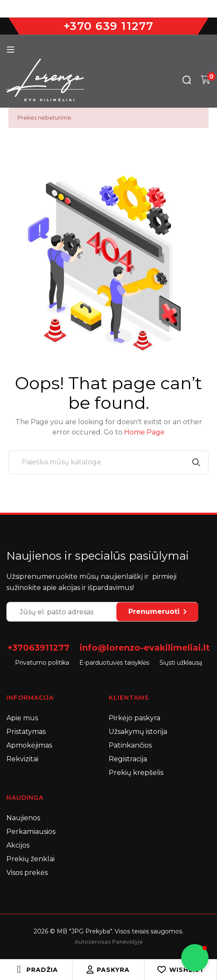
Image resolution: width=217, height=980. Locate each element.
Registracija (128, 759)
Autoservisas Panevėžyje (109, 942)
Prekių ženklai (30, 859)
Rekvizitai (22, 759)
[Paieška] (108, 462)
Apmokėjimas (29, 745)
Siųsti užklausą (181, 663)
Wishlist (181, 970)
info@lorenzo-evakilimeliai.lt (145, 648)
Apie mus (22, 718)
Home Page (144, 432)
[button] (195, 958)
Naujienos (23, 818)
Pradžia (42, 970)
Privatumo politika (42, 663)
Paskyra (108, 970)
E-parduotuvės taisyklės (114, 663)
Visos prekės (27, 873)
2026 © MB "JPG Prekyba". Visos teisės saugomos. (108, 931)
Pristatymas (26, 732)
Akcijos (18, 845)
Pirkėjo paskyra (135, 718)
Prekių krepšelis (136, 773)
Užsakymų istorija (138, 732)
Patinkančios (130, 745)
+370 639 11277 (109, 26)
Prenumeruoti (157, 612)
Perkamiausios (31, 832)
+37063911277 (38, 648)
